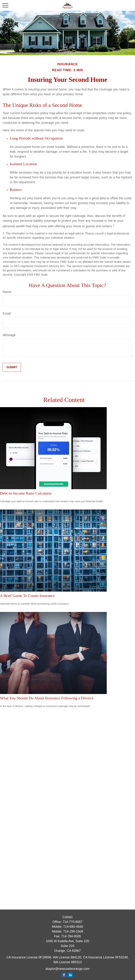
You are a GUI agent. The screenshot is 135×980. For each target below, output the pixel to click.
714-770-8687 (73, 922)
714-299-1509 (73, 931)
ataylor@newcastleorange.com (67, 969)
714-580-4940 (73, 927)
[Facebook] (64, 975)
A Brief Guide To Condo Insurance (27, 596)
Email (7, 313)
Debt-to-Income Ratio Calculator (26, 493)
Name (7, 292)
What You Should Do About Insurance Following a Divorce (47, 698)
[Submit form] (12, 367)
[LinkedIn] (70, 975)
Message (9, 335)
